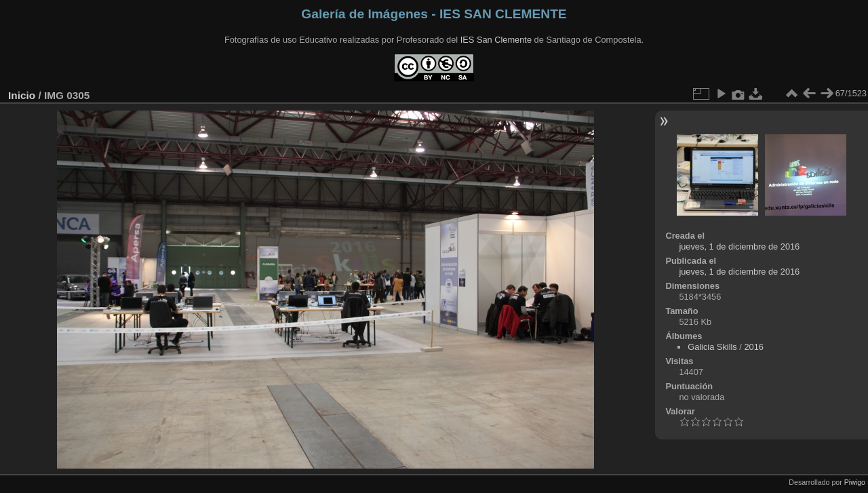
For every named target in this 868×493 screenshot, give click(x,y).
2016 (753, 347)
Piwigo (855, 482)
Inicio (22, 95)
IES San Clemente (496, 40)
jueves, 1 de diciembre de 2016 (739, 246)
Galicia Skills (712, 347)
